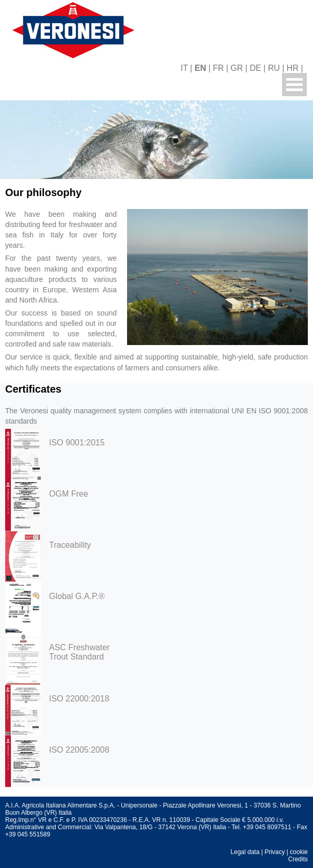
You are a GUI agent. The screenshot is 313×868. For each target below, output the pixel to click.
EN (200, 68)
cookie (299, 852)
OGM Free (69, 494)
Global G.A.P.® (77, 596)
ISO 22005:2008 (79, 750)
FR (218, 68)
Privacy (275, 852)
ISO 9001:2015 (77, 443)
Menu (294, 85)
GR (237, 68)
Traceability (70, 545)
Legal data (245, 852)
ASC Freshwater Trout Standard (79, 652)
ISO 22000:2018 (79, 699)
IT (184, 68)
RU (274, 68)
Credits (298, 859)
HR (293, 68)
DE (255, 68)
